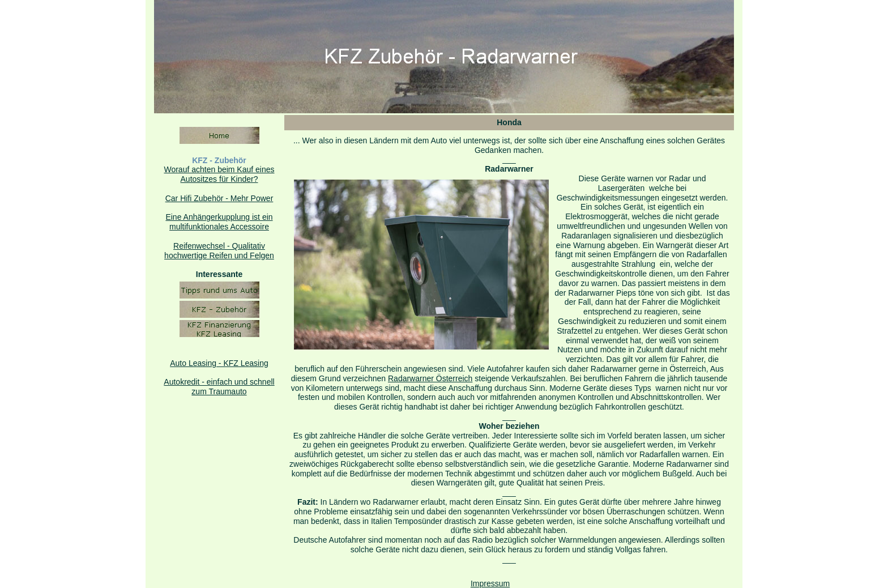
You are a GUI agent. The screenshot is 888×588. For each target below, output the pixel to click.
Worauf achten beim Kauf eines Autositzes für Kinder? (219, 174)
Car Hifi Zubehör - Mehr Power (219, 198)
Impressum (490, 583)
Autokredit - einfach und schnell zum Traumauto (219, 387)
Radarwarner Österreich (430, 378)
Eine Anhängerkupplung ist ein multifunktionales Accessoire (219, 222)
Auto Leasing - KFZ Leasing (219, 363)
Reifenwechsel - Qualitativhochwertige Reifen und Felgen (219, 251)
